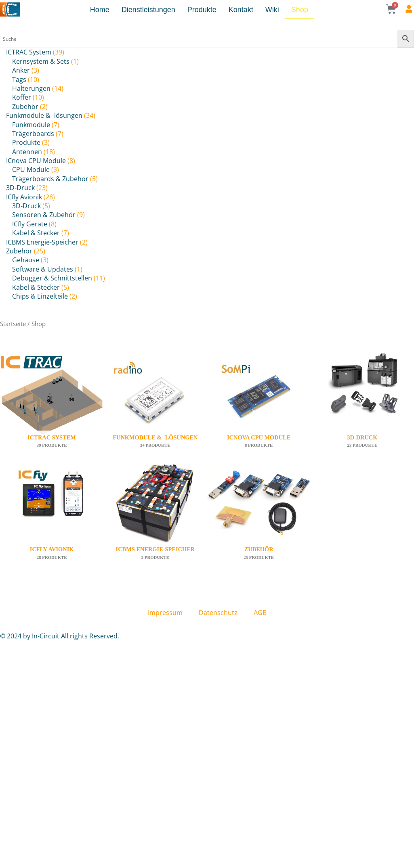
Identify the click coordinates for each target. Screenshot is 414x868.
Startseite (13, 324)
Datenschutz (218, 613)
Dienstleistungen (148, 10)
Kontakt (241, 10)
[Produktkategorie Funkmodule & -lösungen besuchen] (155, 407)
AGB (260, 613)
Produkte (202, 10)
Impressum (165, 613)
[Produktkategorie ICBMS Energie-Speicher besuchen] (155, 519)
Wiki (272, 10)
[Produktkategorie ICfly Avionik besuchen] (52, 519)
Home (100, 10)
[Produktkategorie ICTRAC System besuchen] (52, 407)
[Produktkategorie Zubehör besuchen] (259, 519)
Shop (300, 10)
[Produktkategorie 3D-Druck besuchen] (362, 407)
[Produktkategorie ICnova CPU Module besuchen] (259, 407)
